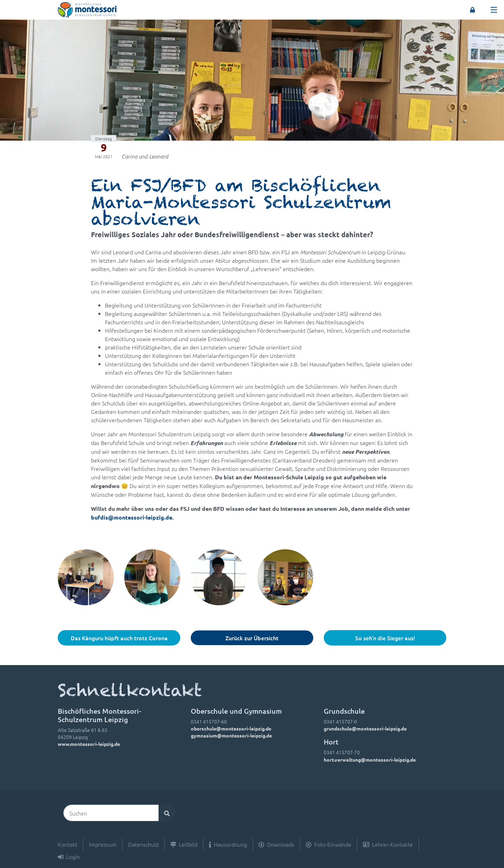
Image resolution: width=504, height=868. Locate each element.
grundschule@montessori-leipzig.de (365, 728)
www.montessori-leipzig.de (89, 744)
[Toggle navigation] (494, 10)
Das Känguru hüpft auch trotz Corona (119, 638)
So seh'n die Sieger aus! (385, 638)
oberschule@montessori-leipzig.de (231, 728)
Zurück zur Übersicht (252, 638)
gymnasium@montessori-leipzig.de (231, 735)
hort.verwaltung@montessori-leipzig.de (370, 760)
